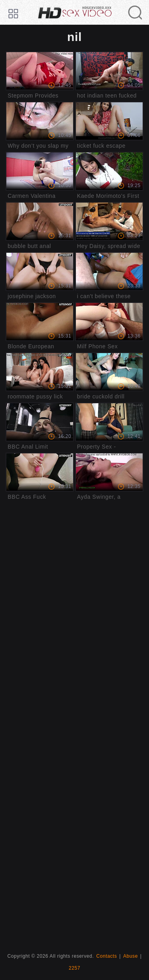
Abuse (131, 956)
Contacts (106, 956)
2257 (74, 968)
